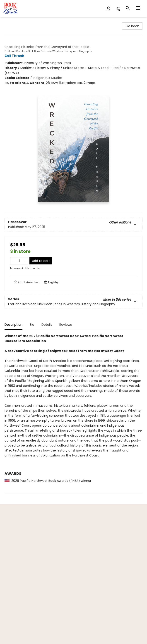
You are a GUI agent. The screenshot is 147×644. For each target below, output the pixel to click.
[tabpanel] (73, 414)
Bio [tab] (32, 325)
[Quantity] (19, 261)
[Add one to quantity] (25, 261)
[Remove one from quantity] (13, 261)
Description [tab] (13, 325)
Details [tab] (47, 325)
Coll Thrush (15, 56)
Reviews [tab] (66, 325)
